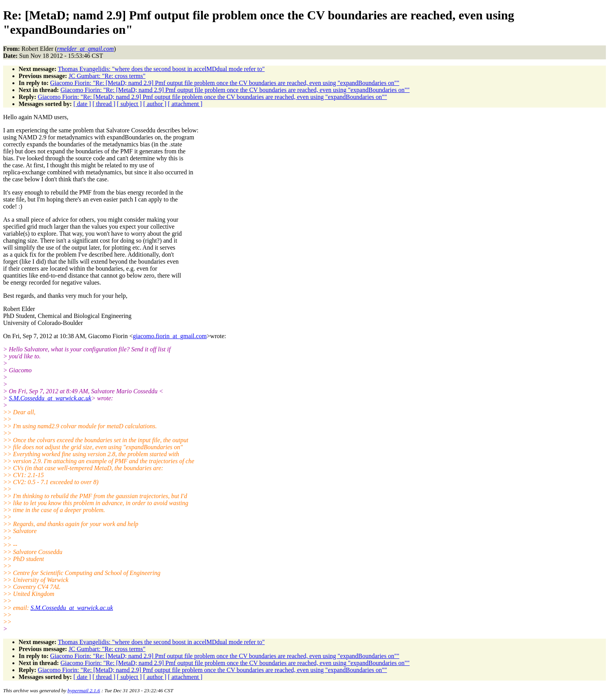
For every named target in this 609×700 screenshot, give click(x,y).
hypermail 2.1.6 (84, 690)
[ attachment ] (185, 104)
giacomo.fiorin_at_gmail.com (170, 336)
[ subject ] (129, 104)
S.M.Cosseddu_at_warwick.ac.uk (50, 398)
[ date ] (82, 104)
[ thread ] (104, 104)
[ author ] (155, 104)
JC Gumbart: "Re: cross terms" (107, 76)
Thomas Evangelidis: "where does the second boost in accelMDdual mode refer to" (161, 69)
